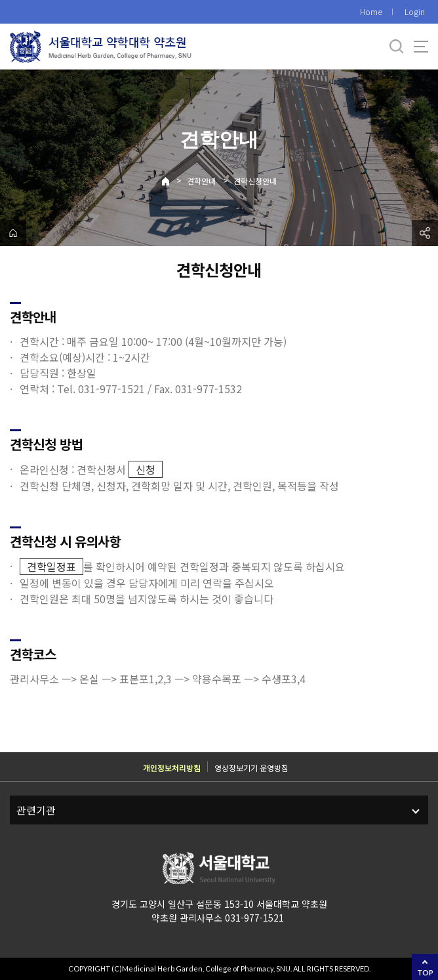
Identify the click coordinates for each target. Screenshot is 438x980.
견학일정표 (51, 566)
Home (371, 11)
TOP (425, 972)
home (13, 233)
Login (415, 11)
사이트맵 (421, 47)
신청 (146, 469)
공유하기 (425, 233)
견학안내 (201, 181)
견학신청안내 (255, 181)
